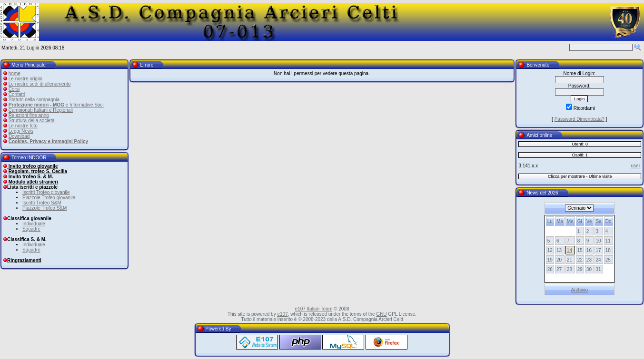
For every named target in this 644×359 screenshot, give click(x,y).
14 (570, 250)
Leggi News (21, 131)
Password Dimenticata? (580, 119)
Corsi (14, 89)
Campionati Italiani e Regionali (41, 110)
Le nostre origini (25, 79)
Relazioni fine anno (29, 115)
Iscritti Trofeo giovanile (46, 192)
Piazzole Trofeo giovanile (49, 198)
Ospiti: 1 (580, 155)
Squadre (31, 229)
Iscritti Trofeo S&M (42, 203)
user (636, 166)
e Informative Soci (56, 105)
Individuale (34, 224)
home (15, 73)
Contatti (17, 94)
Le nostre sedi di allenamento (40, 84)
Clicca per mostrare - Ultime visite (580, 176)
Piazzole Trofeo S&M (45, 208)
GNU (381, 314)
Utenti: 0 (580, 144)
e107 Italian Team (314, 309)
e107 (282, 314)
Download (19, 136)
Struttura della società (32, 121)
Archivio (579, 290)
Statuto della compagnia (34, 100)
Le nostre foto (23, 126)
